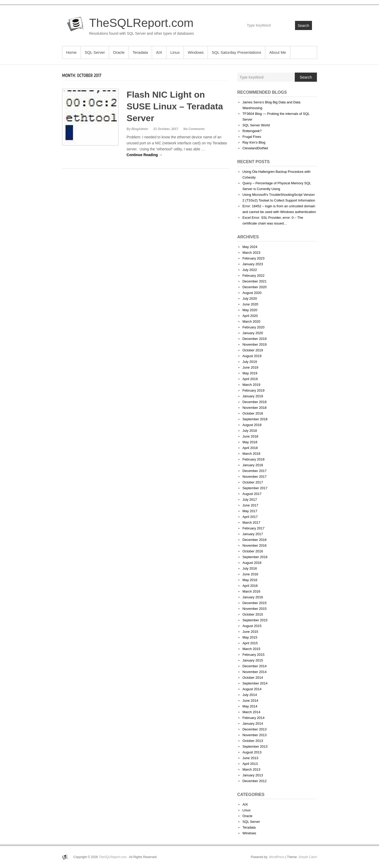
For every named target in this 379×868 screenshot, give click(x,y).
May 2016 (250, 580)
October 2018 (253, 413)
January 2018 (253, 465)
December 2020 (254, 287)
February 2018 (253, 459)
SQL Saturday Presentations (237, 52)
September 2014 (255, 683)
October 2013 (253, 741)
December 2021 (254, 281)
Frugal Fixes (252, 137)
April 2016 (250, 586)
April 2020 (250, 316)
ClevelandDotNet (255, 148)
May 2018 (250, 442)
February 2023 (253, 258)
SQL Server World (256, 125)
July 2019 (250, 362)
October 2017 (253, 482)
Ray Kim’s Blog (254, 142)
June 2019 (250, 367)
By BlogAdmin (137, 129)
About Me (278, 52)
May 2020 (250, 310)
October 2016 (253, 551)
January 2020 (253, 333)
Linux (175, 52)
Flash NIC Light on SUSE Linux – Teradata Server (175, 106)
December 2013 (254, 729)
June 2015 (250, 632)
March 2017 (251, 522)
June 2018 (250, 436)
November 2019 (254, 344)
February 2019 (253, 390)
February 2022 (253, 276)
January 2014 (253, 724)
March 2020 (251, 321)
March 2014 (251, 712)
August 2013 (252, 752)
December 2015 (254, 603)
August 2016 (252, 563)
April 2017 (250, 517)
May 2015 (250, 637)
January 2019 (253, 396)
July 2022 (250, 270)
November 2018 (254, 408)
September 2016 (255, 557)
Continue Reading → (145, 155)
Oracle (119, 52)
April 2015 (250, 643)
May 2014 (250, 706)
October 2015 (253, 614)
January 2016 (253, 597)
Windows (196, 52)
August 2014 (252, 689)
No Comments (194, 129)
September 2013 (255, 746)
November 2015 (254, 609)
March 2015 (251, 649)
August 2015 (252, 626)
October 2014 (253, 678)
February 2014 (253, 718)
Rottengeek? (252, 131)
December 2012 (254, 781)
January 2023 (253, 264)
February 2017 (253, 528)
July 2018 (250, 431)
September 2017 (255, 488)
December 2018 (254, 402)
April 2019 (250, 379)
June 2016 (250, 574)
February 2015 (253, 655)
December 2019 (254, 339)
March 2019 (251, 385)
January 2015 (253, 660)
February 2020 (253, 327)
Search (303, 26)
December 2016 (254, 540)
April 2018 (250, 448)
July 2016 (250, 568)
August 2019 (252, 356)
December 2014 (254, 666)
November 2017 (254, 477)
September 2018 (255, 419)
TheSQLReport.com (141, 23)
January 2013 (253, 775)
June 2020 (250, 304)
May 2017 (250, 511)
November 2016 (254, 545)
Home (71, 52)
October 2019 (253, 350)
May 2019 (250, 373)
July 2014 (250, 695)
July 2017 (250, 500)
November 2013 (254, 735)
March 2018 (251, 454)
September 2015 (255, 620)
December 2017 (254, 471)
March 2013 (251, 769)
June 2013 (250, 758)
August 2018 (252, 425)
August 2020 (252, 293)
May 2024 (250, 247)
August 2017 (252, 494)
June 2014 (250, 701)
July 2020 (250, 299)
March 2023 (251, 253)
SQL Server (95, 52)
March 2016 (251, 591)
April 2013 (250, 764)
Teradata (140, 52)
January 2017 (253, 534)
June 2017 (250, 505)
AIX (159, 52)
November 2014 (254, 672)
